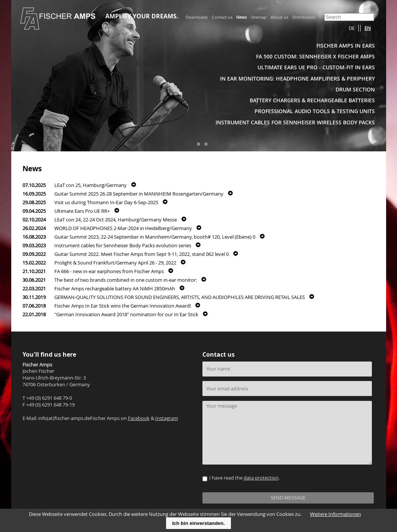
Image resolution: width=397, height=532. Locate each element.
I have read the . (244, 478)
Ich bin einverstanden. (198, 523)
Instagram (167, 418)
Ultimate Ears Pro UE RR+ (82, 211)
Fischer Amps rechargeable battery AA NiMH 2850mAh (115, 289)
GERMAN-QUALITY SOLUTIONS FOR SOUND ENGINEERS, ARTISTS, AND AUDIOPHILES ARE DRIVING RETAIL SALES (180, 297)
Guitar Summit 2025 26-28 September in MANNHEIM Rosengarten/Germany (139, 194)
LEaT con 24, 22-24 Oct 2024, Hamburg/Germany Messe (116, 220)
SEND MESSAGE (288, 498)
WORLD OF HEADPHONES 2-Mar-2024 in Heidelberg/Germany (123, 228)
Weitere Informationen (336, 514)
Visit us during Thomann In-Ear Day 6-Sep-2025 (106, 202)
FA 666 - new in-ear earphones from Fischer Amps (109, 271)
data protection (261, 478)
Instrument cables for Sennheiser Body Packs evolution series (123, 246)
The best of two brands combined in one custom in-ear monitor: (126, 280)
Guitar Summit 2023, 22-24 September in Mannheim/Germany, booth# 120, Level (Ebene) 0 (155, 237)
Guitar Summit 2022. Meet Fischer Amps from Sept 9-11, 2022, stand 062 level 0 (142, 254)
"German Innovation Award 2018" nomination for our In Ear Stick (126, 315)
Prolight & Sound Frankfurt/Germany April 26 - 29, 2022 (115, 263)
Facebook (139, 418)
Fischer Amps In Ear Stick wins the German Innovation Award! (123, 306)
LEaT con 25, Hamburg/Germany (91, 185)
